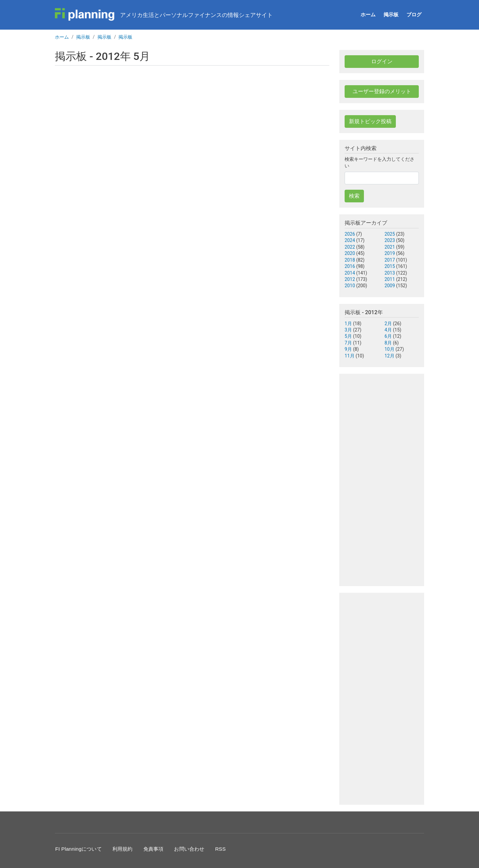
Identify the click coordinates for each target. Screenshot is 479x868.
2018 (350, 260)
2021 (390, 247)
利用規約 (123, 849)
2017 (390, 260)
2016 (350, 266)
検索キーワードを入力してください (380, 162)
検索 (354, 196)
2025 (390, 234)
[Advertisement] (192, 125)
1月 (348, 324)
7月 (348, 343)
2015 (390, 266)
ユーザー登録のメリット (382, 91)
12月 (390, 356)
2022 (350, 247)
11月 (350, 356)
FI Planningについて (79, 849)
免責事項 (154, 849)
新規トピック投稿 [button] (370, 121)
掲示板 (391, 15)
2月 (388, 324)
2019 (390, 253)
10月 (390, 349)
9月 (348, 349)
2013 (390, 273)
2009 (390, 286)
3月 (348, 330)
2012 (350, 279)
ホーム (368, 15)
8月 (388, 343)
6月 (388, 336)
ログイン (382, 61)
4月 (388, 330)
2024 (350, 240)
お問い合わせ (189, 849)
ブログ (414, 15)
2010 (350, 286)
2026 (350, 234)
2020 (350, 253)
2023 (390, 240)
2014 (350, 273)
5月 (348, 336)
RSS (221, 849)
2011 (390, 279)
